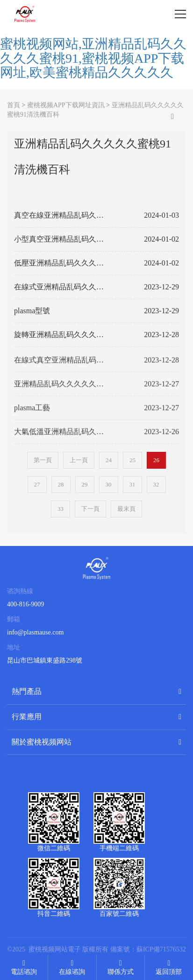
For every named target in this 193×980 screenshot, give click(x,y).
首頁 (14, 105)
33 (61, 509)
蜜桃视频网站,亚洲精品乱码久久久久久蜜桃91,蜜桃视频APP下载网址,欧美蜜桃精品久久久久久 (93, 58)
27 (37, 484)
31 (132, 484)
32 (156, 484)
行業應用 (27, 717)
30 (109, 484)
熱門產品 (27, 691)
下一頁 (90, 509)
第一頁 (43, 460)
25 (132, 460)
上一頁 (79, 460)
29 (85, 484)
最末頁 (126, 509)
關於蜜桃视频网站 (42, 742)
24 (109, 460)
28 (61, 484)
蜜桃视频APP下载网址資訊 (66, 105)
